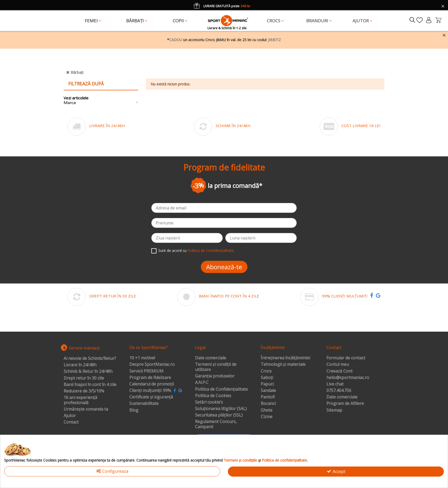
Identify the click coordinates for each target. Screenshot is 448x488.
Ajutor (70, 416)
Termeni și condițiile (240, 460)
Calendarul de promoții (152, 384)
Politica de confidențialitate (284, 460)
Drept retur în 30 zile (84, 378)
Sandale (268, 391)
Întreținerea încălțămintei (285, 358)
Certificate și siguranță (151, 397)
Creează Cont (339, 371)
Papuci (267, 384)
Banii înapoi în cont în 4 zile (90, 385)
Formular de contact (346, 358)
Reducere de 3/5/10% (84, 391)
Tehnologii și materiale (283, 365)
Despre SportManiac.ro (152, 365)
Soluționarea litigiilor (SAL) (221, 409)
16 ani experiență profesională (80, 400)
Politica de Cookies (213, 396)
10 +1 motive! (142, 358)
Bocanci (268, 404)
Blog (134, 410)
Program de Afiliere (345, 404)
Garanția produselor (215, 376)
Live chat (335, 384)
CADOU (176, 40)
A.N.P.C (202, 383)
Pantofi (268, 397)
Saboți (267, 378)
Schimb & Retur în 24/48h (88, 372)
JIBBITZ (274, 40)
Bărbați (77, 72)
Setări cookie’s (209, 402)
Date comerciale (211, 358)
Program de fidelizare (150, 378)
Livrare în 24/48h (80, 365)
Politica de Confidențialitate (210, 250)
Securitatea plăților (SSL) (219, 415)
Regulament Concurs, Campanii (216, 424)
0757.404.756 (339, 391)
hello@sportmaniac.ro (348, 378)
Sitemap (334, 410)
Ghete (267, 410)
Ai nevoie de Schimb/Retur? (90, 359)
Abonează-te (224, 267)
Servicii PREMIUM (146, 371)
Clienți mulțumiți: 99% (150, 391)
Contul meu (338, 365)
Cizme (267, 417)
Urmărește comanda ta (86, 409)
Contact (71, 422)
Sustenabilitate (144, 404)
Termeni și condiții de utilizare (216, 367)
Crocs (266, 371)
